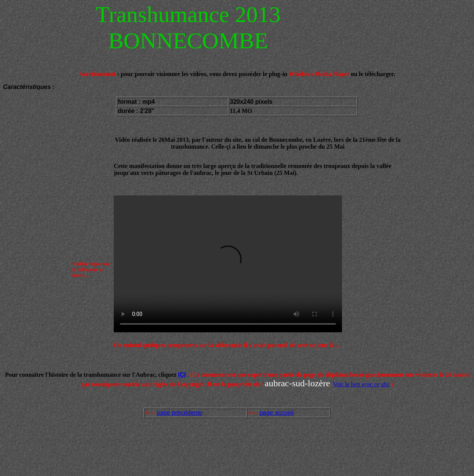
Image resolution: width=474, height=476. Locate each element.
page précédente (180, 413)
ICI (182, 375)
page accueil (277, 413)
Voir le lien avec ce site (361, 384)
